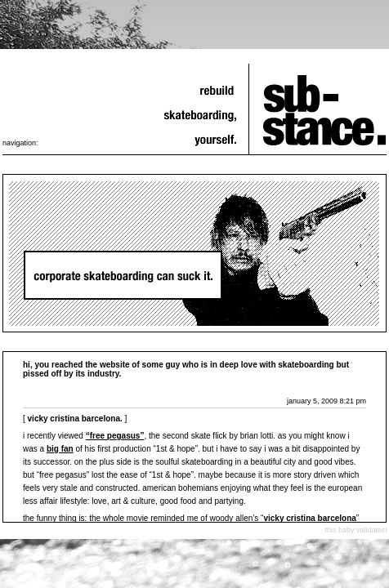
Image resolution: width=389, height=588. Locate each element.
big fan (60, 449)
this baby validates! (356, 530)
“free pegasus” (115, 436)
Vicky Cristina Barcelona (309, 518)
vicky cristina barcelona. (75, 419)
